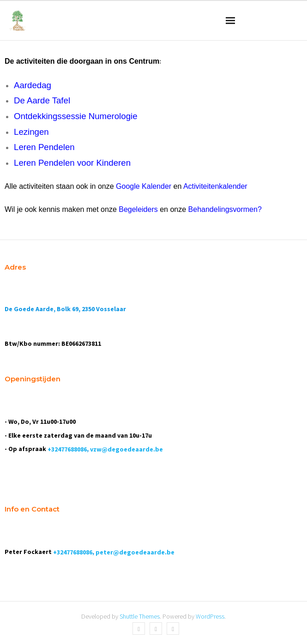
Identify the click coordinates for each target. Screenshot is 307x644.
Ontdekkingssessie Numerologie (76, 116)
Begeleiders (138, 209)
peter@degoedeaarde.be (135, 552)
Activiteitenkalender (215, 186)
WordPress (210, 616)
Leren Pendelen (44, 147)
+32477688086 (67, 449)
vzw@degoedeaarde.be (126, 449)
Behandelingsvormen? (225, 209)
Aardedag (33, 85)
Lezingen (31, 132)
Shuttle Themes (140, 616)
